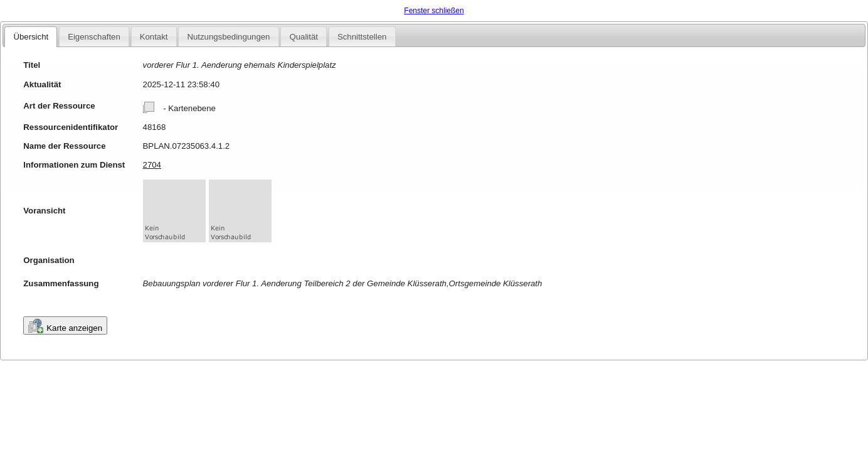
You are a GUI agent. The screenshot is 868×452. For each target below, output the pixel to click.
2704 (152, 165)
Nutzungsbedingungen (228, 37)
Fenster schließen (434, 11)
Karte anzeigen (65, 326)
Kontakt (154, 37)
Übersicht (31, 37)
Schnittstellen (362, 37)
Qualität (303, 37)
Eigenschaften (94, 37)
